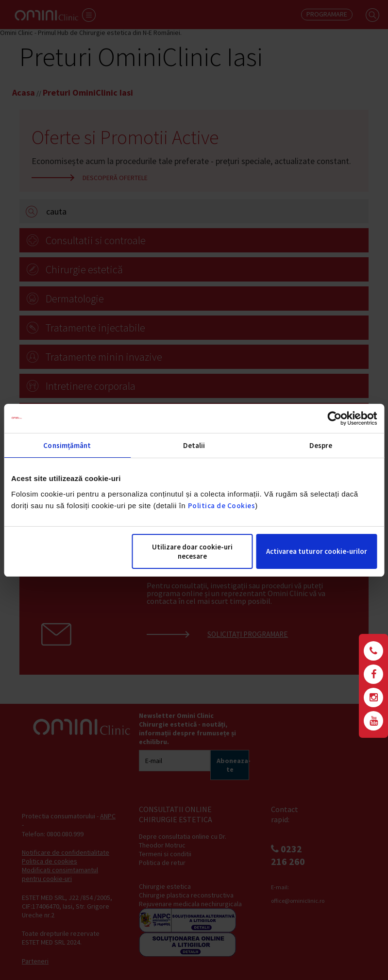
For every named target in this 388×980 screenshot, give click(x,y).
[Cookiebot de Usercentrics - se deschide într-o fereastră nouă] (334, 418)
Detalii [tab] (194, 445)
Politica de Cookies (222, 506)
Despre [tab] (321, 445)
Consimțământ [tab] (67, 445)
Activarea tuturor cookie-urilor (317, 551)
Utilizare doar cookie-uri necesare (192, 551)
